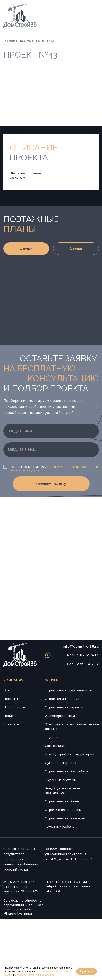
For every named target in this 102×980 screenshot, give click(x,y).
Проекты (25, 41)
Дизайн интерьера (61, 763)
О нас (8, 690)
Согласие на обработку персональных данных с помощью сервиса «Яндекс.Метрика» (23, 907)
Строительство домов (63, 699)
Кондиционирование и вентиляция (64, 790)
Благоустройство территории (70, 754)
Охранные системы (61, 780)
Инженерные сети (60, 716)
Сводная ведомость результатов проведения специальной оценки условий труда (21, 859)
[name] (51, 431)
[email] (51, 450)
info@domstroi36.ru (81, 646)
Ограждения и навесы (63, 810)
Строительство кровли (64, 707)
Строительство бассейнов (67, 771)
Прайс (8, 716)
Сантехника (55, 746)
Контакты (11, 724)
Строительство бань (62, 801)
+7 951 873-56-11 (83, 655)
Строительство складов (65, 818)
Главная (9, 41)
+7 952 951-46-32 (83, 664)
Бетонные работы (60, 827)
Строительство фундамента (68, 690)
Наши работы (14, 707)
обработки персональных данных (34, 975)
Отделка (52, 737)
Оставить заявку (51, 484)
